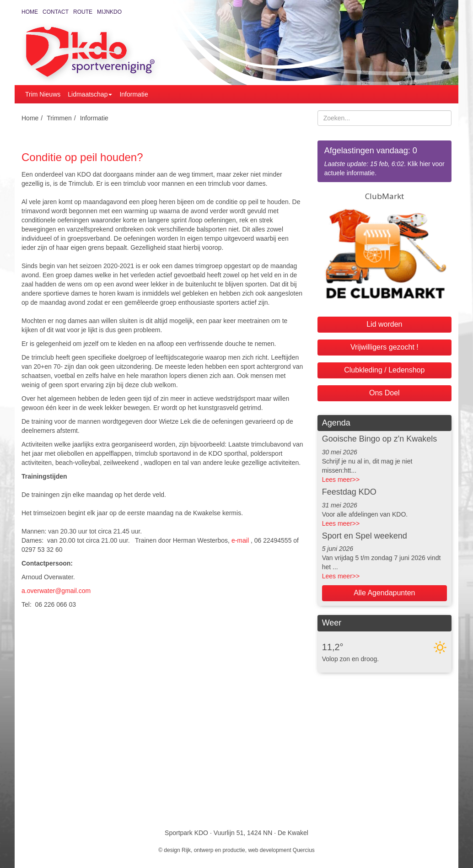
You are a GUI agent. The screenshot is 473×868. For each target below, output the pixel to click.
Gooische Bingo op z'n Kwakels (380, 439)
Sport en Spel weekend (365, 536)
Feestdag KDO (349, 492)
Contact (56, 12)
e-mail (240, 540)
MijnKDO (109, 12)
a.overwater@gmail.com (56, 591)
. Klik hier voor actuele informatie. (384, 161)
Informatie (134, 94)
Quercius (304, 850)
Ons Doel (384, 393)
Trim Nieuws (43, 94)
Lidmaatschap (90, 94)
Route (83, 12)
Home (30, 12)
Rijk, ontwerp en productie (213, 850)
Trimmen (59, 118)
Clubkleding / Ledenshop (384, 370)
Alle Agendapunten (384, 593)
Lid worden (384, 324)
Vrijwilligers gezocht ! (384, 347)
